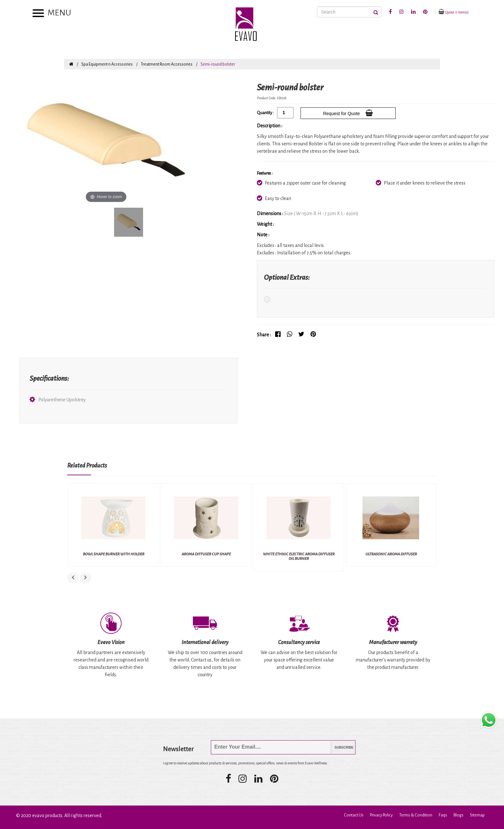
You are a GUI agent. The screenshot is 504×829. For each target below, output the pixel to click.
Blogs (459, 815)
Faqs (443, 815)
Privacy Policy (381, 815)
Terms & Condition (416, 815)
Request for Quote (348, 113)
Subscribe (339, 747)
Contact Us (354, 815)
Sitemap (477, 815)
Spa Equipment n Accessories (107, 64)
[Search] (349, 12)
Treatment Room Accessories (167, 64)
